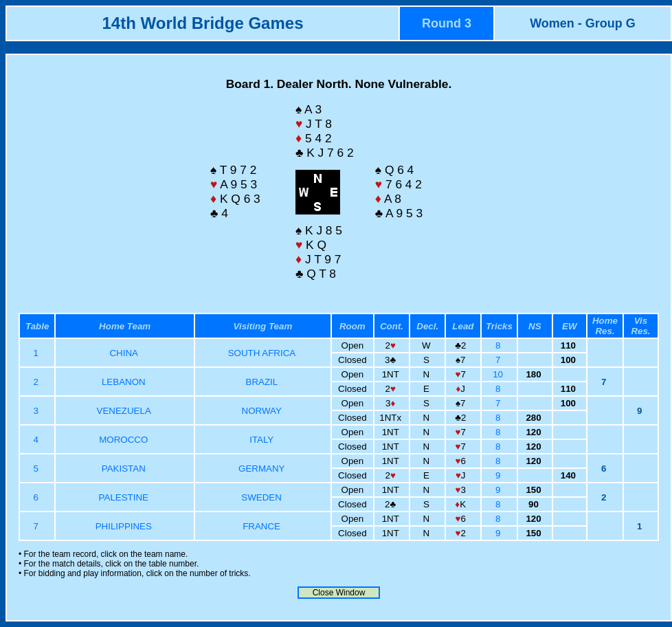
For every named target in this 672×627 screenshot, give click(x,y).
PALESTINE (124, 497)
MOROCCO (123, 440)
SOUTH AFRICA (262, 353)
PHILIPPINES (124, 526)
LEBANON (124, 382)
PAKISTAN (124, 469)
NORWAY (262, 411)
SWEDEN (261, 497)
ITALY (261, 440)
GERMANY (261, 469)
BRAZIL (262, 382)
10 (499, 374)
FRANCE (261, 526)
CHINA (123, 353)
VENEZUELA (124, 411)
